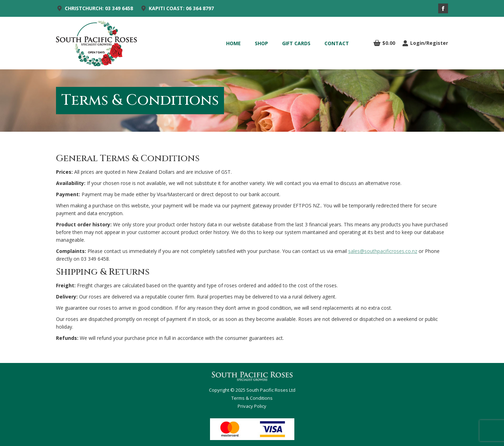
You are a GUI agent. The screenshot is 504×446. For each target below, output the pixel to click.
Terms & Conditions (252, 398)
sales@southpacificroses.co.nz (383, 251)
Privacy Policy (252, 406)
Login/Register (425, 43)
